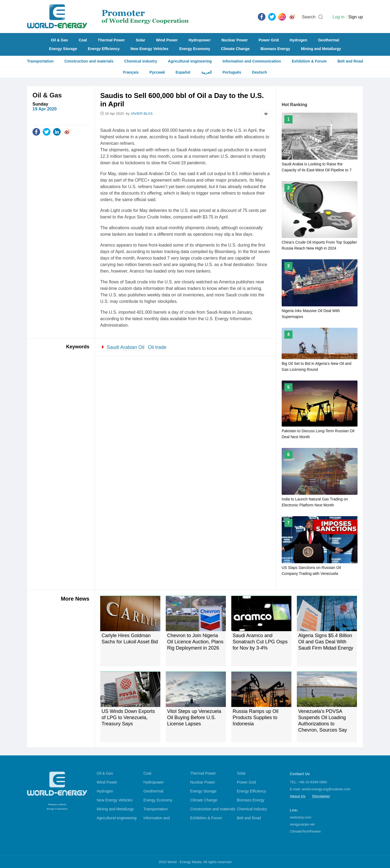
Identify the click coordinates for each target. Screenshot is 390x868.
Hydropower (200, 40)
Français (131, 72)
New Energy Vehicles (149, 49)
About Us (298, 796)
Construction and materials (89, 61)
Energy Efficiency (104, 49)
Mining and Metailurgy (321, 49)
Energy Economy (195, 49)
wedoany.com (300, 817)
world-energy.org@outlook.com (326, 789)
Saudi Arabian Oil (126, 347)
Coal (83, 40)
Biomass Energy (275, 49)
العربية (207, 72)
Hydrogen (298, 40)
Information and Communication (252, 61)
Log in (339, 17)
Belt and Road (350, 61)
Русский (157, 72)
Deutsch (260, 72)
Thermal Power (111, 40)
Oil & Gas (59, 40)
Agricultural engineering (190, 61)
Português (232, 72)
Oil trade (157, 347)
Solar (140, 40)
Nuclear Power (235, 40)
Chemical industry (141, 61)
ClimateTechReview (305, 831)
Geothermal (329, 40)
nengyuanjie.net (302, 824)
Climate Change (235, 49)
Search (309, 17)
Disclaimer (321, 796)
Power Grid (269, 40)
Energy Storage (63, 49)
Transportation (40, 61)
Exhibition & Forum (309, 61)
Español (183, 72)
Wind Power (167, 40)
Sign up (356, 17)
